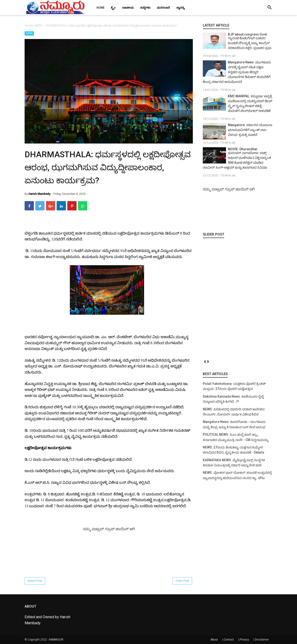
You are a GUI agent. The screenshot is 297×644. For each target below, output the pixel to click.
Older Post (182, 581)
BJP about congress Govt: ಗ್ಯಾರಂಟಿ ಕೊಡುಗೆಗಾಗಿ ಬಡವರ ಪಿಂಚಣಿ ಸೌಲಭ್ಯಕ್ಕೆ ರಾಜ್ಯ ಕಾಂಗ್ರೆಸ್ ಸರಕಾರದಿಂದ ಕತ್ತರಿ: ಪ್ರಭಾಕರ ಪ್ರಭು (250, 41)
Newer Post (35, 581)
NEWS (29, 33)
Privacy (244, 640)
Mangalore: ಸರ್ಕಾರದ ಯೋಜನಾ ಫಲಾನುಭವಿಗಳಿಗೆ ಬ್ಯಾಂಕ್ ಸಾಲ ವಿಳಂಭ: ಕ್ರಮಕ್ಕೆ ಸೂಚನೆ (250, 130)
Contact (229, 640)
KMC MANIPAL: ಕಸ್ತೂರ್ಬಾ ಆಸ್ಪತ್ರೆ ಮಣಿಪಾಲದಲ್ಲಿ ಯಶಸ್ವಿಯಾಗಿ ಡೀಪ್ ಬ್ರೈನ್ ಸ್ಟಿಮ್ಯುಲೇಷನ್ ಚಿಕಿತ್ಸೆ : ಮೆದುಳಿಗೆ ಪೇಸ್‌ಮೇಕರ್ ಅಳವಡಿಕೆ (250, 103)
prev (205, 362)
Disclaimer (262, 640)
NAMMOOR (56, 640)
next (208, 362)
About (214, 640)
